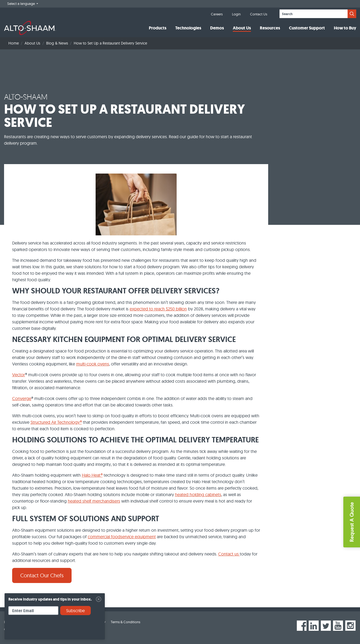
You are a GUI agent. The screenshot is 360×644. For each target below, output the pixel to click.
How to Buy (345, 28)
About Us (242, 28)
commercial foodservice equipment (122, 537)
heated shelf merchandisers (94, 501)
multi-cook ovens (93, 364)
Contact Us (259, 14)
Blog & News (57, 43)
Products (158, 28)
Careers (217, 14)
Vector (19, 375)
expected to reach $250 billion (158, 309)
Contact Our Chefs (42, 575)
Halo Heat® (92, 475)
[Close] (99, 599)
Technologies (188, 28)
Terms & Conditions (125, 622)
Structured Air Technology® (56, 422)
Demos (217, 28)
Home (14, 43)
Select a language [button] (21, 4)
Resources (270, 28)
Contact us (229, 554)
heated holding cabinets (198, 494)
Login (236, 14)
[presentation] (49, 629)
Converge (22, 398)
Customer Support (307, 28)
